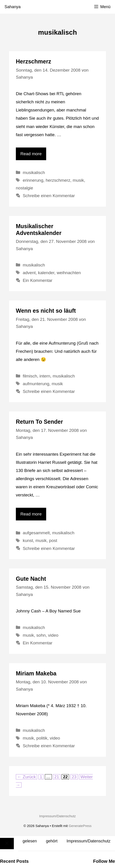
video (53, 635)
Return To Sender (39, 422)
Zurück (26, 777)
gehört (52, 841)
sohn (41, 635)
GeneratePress (80, 826)
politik (42, 738)
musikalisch (34, 173)
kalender (46, 273)
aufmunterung (36, 384)
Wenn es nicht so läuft (46, 311)
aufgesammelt (36, 533)
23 (75, 777)
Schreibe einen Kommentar (49, 196)
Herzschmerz (34, 61)
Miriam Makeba (36, 673)
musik (78, 180)
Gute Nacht (31, 579)
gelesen (30, 841)
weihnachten (69, 273)
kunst (28, 540)
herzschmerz (58, 180)
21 (57, 777)
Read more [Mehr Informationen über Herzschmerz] (31, 154)
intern (45, 376)
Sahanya (13, 7)
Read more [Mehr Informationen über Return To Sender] (31, 514)
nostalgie (24, 188)
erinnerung (33, 180)
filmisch (30, 376)
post (53, 540)
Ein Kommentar (37, 280)
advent (29, 273)
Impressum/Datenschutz (57, 816)
